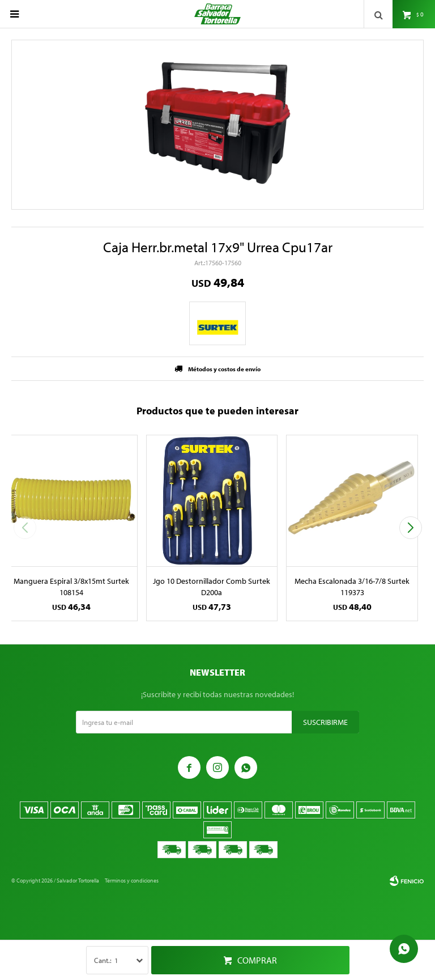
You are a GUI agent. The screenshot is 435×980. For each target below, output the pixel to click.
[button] (410, 528)
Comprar (257, 960)
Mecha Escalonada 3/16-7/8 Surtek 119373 (352, 587)
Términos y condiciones (132, 881)
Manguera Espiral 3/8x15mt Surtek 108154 (71, 587)
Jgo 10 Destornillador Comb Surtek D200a (212, 587)
